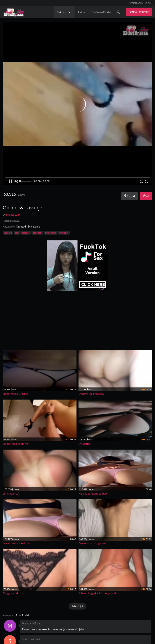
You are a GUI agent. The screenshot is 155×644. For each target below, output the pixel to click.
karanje (26, 233)
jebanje (8, 233)
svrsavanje (51, 233)
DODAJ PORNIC (139, 12)
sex (17, 233)
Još (81, 12)
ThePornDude (101, 12)
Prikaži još (77, 606)
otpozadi (37, 233)
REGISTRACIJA (136, 3)
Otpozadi (21, 226)
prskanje (64, 233)
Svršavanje (34, 226)
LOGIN (148, 3)
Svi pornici (64, 12)
